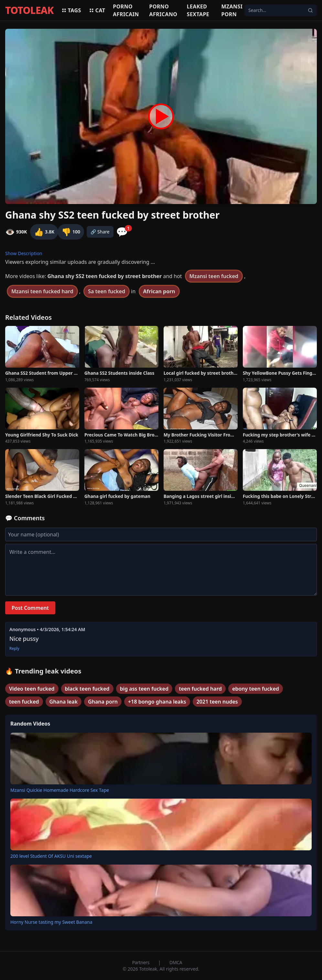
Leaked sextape (198, 10)
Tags (71, 10)
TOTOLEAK (29, 10)
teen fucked (24, 702)
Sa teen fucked (107, 291)
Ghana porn (103, 702)
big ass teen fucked (144, 689)
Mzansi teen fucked (214, 276)
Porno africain (126, 10)
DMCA (176, 962)
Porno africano (163, 10)
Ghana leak (64, 702)
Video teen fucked (32, 689)
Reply (14, 649)
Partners (141, 962)
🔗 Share (100, 232)
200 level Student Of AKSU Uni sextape (51, 856)
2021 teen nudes (217, 702)
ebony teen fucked (256, 689)
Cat (97, 10)
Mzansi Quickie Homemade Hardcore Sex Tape (60, 790)
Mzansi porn (232, 10)
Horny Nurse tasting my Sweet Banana (51, 922)
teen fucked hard (200, 689)
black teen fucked (87, 689)
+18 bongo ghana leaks (157, 702)
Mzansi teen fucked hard (42, 291)
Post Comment (30, 608)
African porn (159, 291)
